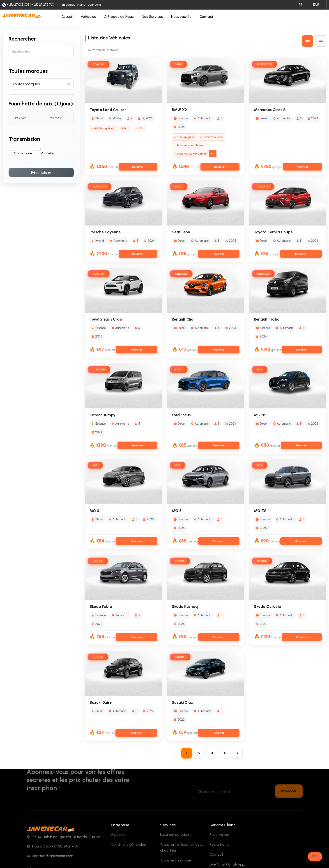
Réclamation (220, 793)
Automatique (23, 149)
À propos (118, 783)
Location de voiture (176, 783)
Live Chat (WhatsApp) (227, 813)
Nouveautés (181, 17)
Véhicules (88, 17)
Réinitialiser (41, 168)
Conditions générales (128, 793)
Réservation (219, 783)
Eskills (87, 857)
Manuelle (47, 149)
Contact (206, 17)
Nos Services (152, 17)
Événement (170, 819)
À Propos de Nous (119, 17)
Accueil (67, 17)
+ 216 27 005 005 (48, 826)
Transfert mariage (176, 809)
